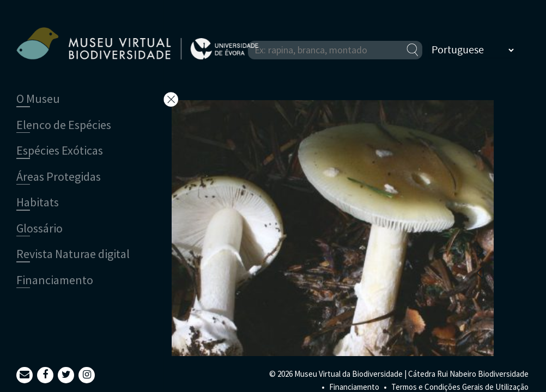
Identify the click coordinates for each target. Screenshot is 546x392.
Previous (480, 272)
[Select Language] (472, 50)
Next (480, 250)
